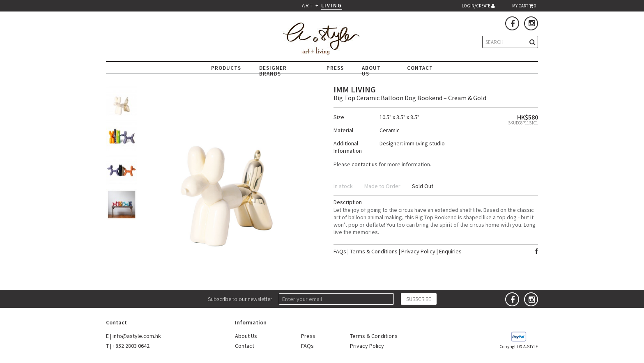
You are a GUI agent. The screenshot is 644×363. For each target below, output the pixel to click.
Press (308, 336)
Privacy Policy (418, 251)
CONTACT (420, 68)
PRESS (335, 68)
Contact (245, 346)
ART (308, 6)
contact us (365, 164)
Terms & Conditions (374, 251)
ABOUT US (371, 71)
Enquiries (450, 251)
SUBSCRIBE (419, 299)
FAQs (340, 251)
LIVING (332, 6)
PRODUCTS (226, 68)
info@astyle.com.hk (137, 336)
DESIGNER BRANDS (273, 71)
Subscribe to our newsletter (240, 299)
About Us (246, 336)
